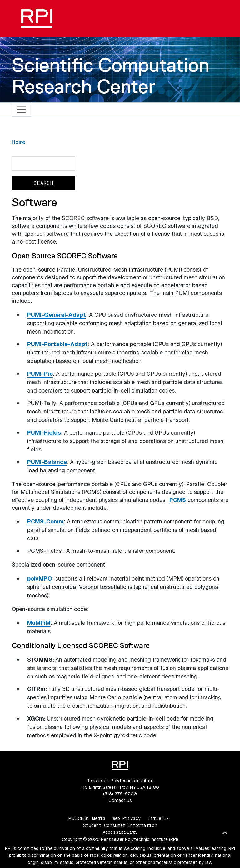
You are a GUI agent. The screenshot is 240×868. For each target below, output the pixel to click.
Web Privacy (127, 818)
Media (99, 818)
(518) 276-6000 (120, 794)
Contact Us (120, 800)
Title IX (158, 818)
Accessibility (120, 832)
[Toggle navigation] (22, 110)
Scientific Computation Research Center (111, 76)
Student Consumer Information (120, 825)
